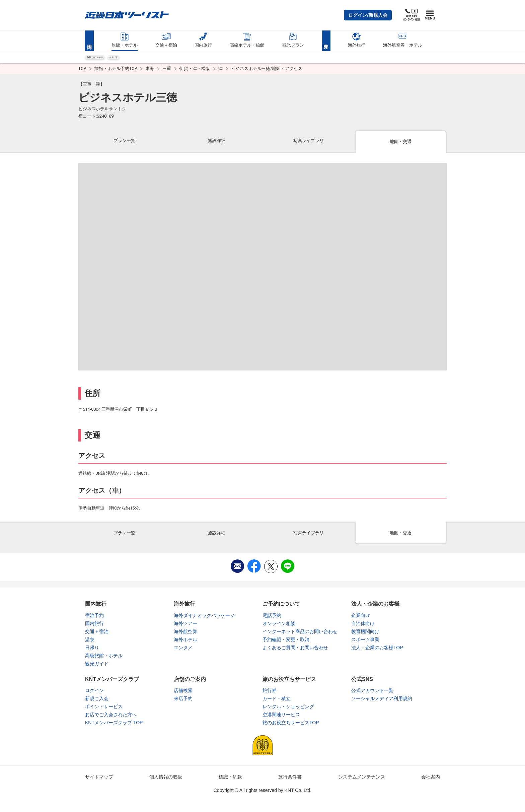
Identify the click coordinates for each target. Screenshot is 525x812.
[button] (368, 15)
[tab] (124, 147)
